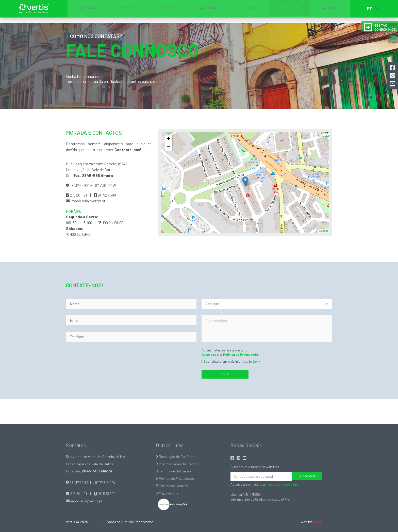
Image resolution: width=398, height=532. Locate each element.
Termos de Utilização (174, 471)
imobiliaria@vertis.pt (88, 201)
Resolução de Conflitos (176, 457)
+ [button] (168, 139)
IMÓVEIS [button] (160, 11)
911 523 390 (106, 195)
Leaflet (324, 231)
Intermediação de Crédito (178, 464)
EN (330, 11)
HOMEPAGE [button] (133, 11)
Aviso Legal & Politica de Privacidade (230, 354)
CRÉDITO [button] (240, 11)
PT (323, 11)
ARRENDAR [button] (213, 11)
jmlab (317, 522)
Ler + (257, 361)
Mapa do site (168, 493)
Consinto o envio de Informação (233, 361)
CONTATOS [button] (267, 11)
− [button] (168, 147)
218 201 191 (78, 195)
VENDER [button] (186, 11)
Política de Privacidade (176, 478)
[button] (393, 67)
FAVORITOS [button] (294, 11)
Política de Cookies (172, 486)
